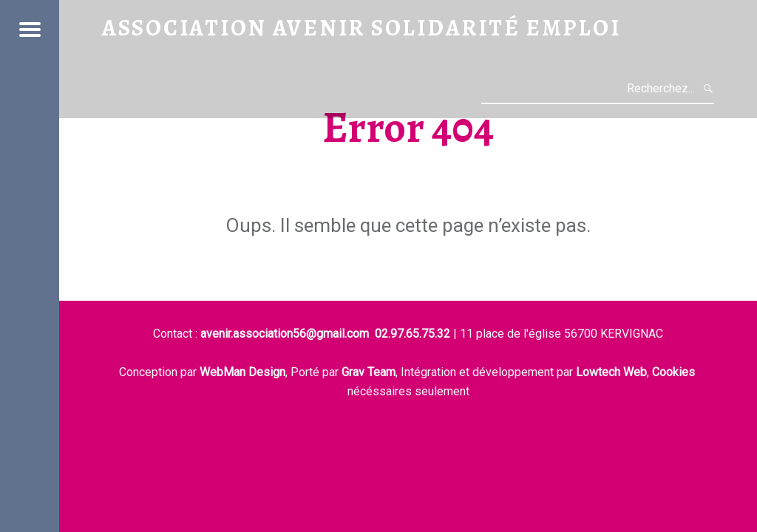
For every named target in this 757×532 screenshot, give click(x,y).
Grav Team (369, 372)
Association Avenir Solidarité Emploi (361, 28)
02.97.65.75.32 (413, 334)
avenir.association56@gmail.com (285, 334)
